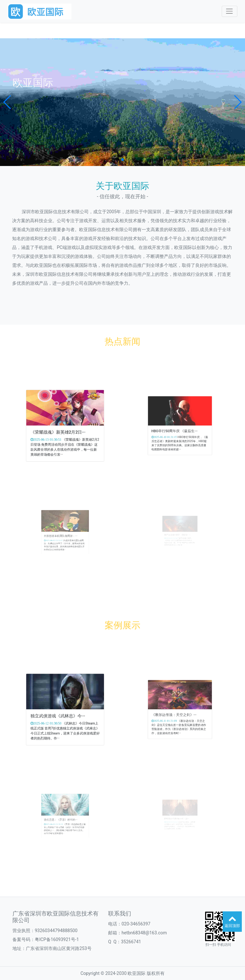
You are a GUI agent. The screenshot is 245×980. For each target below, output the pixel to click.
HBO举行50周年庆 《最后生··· (177, 429)
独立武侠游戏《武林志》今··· (60, 713)
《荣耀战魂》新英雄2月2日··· (61, 430)
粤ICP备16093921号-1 (57, 939)
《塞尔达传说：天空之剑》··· (177, 712)
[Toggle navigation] (230, 11)
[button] (7, 102)
